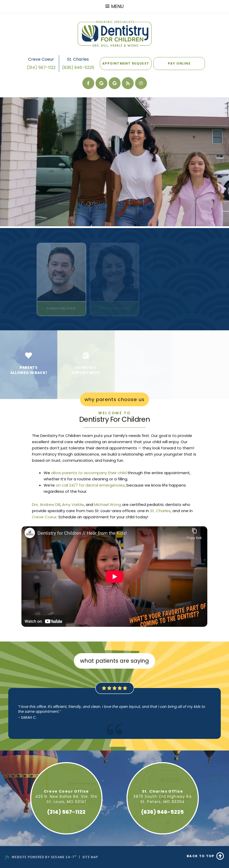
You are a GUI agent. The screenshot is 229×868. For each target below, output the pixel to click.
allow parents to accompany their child (89, 473)
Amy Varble (73, 505)
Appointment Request (126, 63)
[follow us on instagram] (141, 83)
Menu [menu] (114, 6)
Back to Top (206, 856)
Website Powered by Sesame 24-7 (41, 857)
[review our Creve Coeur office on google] (115, 83)
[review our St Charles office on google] (101, 83)
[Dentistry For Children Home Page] (115, 34)
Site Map (90, 857)
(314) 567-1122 (41, 68)
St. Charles (78, 59)
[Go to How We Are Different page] (29, 365)
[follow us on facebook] (88, 83)
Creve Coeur (41, 59)
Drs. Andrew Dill (46, 505)
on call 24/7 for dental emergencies (90, 485)
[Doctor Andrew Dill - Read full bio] (61, 279)
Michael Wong (108, 505)
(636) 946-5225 (78, 68)
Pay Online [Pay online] (179, 61)
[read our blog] (128, 83)
